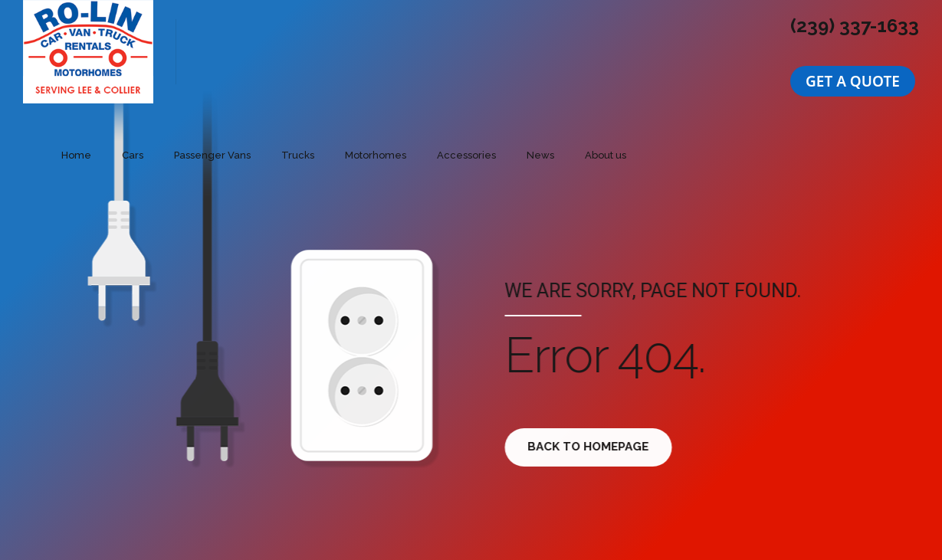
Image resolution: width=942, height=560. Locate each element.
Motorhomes (376, 155)
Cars (133, 155)
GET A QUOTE (853, 81)
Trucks (298, 155)
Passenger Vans (212, 155)
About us (606, 155)
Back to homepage (593, 447)
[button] (853, 81)
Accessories (466, 155)
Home (76, 155)
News (540, 155)
